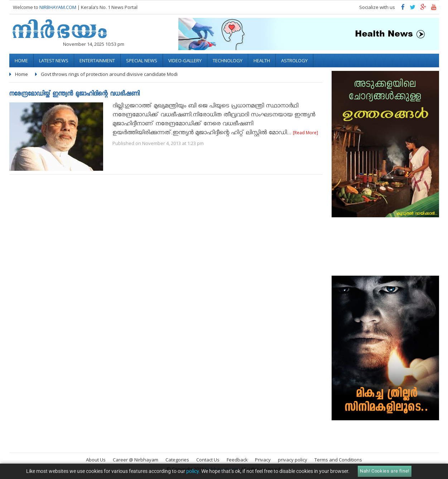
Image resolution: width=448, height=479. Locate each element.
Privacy (263, 460)
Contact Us (208, 460)
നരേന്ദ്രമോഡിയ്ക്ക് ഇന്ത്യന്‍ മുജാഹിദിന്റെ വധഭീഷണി (74, 94)
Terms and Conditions (338, 460)
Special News (142, 61)
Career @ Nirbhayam (136, 460)
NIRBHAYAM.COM (58, 7)
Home (21, 61)
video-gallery (185, 61)
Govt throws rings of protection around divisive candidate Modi (109, 74)
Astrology (294, 61)
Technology (228, 61)
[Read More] (305, 133)
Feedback (237, 460)
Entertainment (97, 61)
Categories (177, 460)
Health (262, 61)
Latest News (54, 61)
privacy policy (293, 460)
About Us (96, 460)
